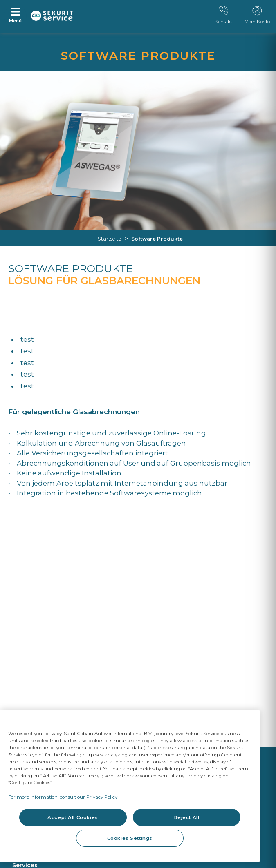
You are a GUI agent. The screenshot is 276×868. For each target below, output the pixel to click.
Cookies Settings (130, 838)
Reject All (187, 817)
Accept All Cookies (73, 817)
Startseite (110, 239)
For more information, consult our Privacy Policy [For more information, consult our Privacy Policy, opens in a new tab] (63, 797)
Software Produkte (157, 239)
